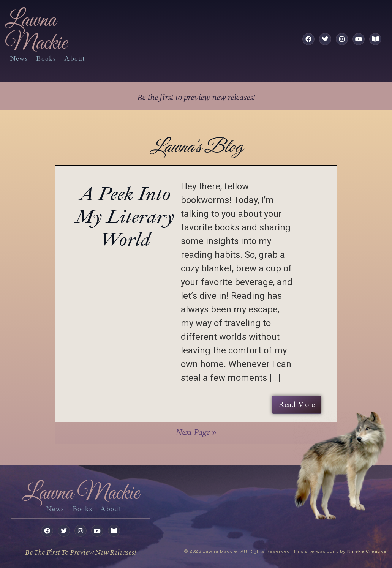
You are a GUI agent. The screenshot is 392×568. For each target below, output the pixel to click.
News (19, 58)
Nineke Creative (367, 551)
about (75, 58)
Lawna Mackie (36, 32)
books (46, 58)
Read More (297, 405)
